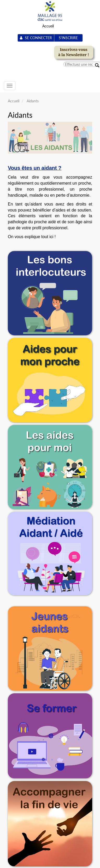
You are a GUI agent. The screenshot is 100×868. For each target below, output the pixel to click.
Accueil (48, 26)
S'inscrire (68, 38)
